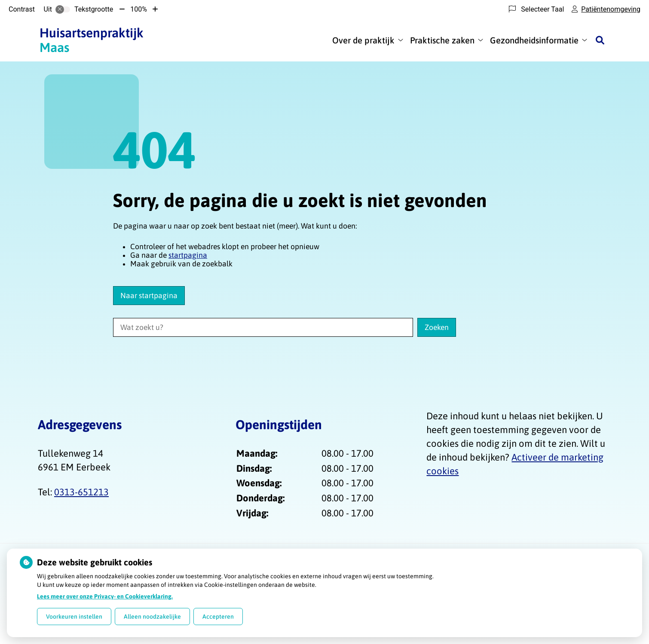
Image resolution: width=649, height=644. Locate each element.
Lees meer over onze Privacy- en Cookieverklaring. (105, 596)
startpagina (188, 255)
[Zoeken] (600, 40)
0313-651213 (81, 492)
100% (139, 9)
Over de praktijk (363, 40)
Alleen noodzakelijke (152, 617)
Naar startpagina (149, 296)
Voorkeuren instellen (74, 617)
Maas (92, 40)
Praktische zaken (442, 40)
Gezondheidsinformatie (534, 40)
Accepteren (218, 617)
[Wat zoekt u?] (263, 327)
